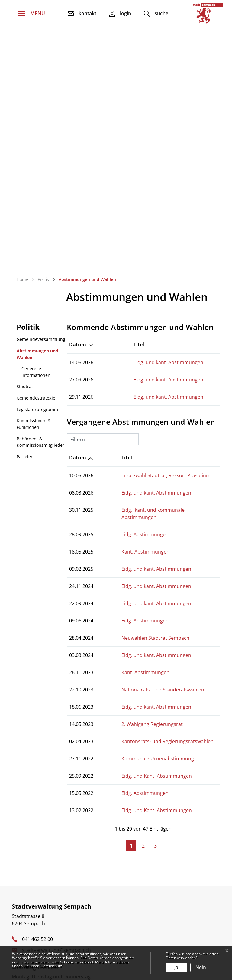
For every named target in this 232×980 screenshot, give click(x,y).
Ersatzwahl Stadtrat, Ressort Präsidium (145, 250)
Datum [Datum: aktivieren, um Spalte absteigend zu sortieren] (78, 119)
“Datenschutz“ (51, 966)
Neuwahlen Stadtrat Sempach (134, 406)
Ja (176, 967)
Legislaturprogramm (37, 184)
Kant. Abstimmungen (124, 319)
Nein (201, 967)
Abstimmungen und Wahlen (37, 130)
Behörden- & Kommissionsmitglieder (40, 217)
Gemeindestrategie (36, 173)
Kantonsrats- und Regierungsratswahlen (146, 509)
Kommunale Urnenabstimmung (136, 526)
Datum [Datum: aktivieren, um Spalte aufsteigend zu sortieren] (78, 233)
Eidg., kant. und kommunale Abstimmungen (150, 285)
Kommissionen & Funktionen (34, 199)
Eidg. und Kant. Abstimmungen (135, 544)
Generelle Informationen (36, 147)
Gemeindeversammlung (41, 114)
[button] (156, 14)
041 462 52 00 (37, 707)
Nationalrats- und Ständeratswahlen (141, 457)
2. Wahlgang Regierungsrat (131, 492)
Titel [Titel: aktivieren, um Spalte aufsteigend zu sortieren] (105, 119)
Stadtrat (25, 161)
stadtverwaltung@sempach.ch (56, 718)
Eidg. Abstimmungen (124, 302)
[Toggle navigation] (31, 14)
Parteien (25, 232)
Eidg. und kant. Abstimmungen (135, 137)
